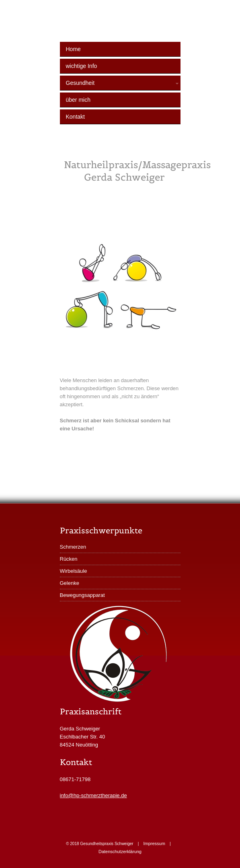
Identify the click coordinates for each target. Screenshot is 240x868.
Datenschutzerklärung (120, 852)
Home (73, 49)
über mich (78, 100)
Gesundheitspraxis (126, 25)
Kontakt (75, 117)
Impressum (154, 843)
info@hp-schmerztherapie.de (93, 795)
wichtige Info (82, 66)
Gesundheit (123, 83)
